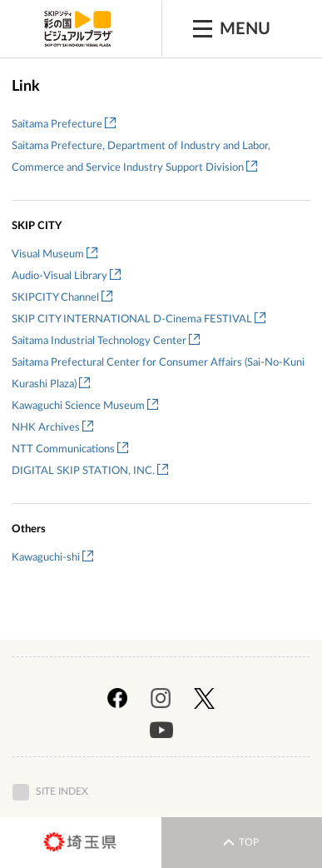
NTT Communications (70, 449)
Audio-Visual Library (66, 276)
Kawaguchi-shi (52, 558)
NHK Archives (52, 428)
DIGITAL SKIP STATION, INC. (90, 471)
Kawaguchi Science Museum (85, 406)
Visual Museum (54, 254)
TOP (241, 843)
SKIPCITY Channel (62, 298)
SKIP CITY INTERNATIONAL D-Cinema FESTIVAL (139, 319)
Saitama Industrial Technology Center (106, 341)
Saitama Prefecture (64, 125)
